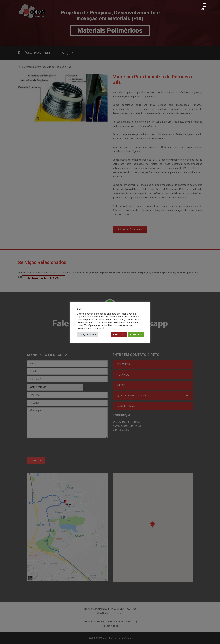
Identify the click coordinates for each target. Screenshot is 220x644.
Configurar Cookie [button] (87, 334)
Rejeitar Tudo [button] (119, 334)
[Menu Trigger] (205, 7)
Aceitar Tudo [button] (136, 334)
